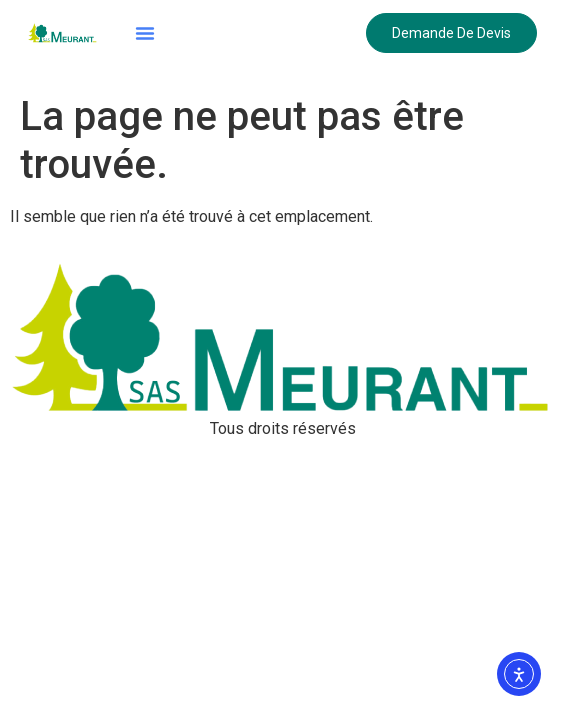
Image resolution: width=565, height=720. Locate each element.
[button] (145, 33)
